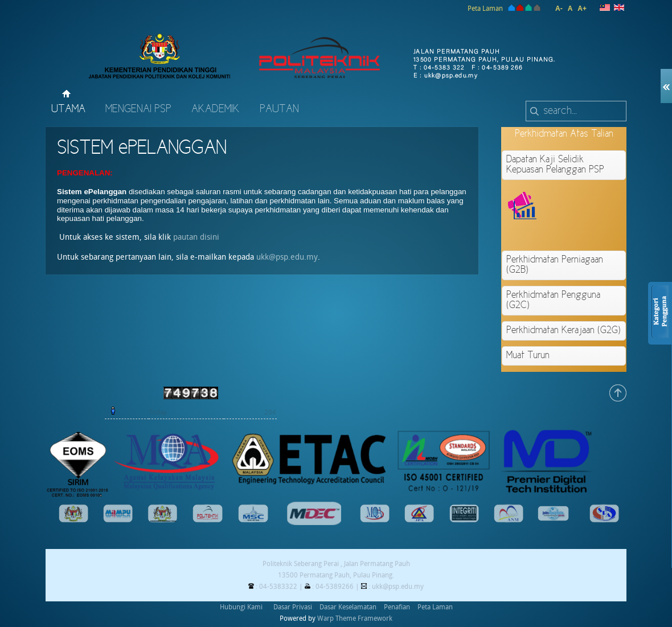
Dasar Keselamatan (348, 607)
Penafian (397, 607)
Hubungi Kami (241, 607)
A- (559, 9)
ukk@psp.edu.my (287, 257)
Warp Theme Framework (355, 618)
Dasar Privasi (293, 607)
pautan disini (196, 237)
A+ (582, 9)
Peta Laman (485, 9)
